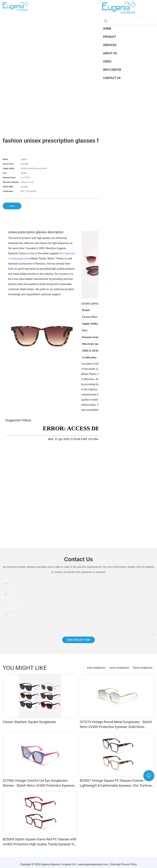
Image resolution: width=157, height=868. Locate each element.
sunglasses (69, 253)
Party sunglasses (143, 668)
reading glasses (19, 258)
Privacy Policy (129, 864)
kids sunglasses (96, 668)
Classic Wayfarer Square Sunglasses (29, 722)
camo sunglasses (119, 668)
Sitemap (114, 864)
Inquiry (12, 206)
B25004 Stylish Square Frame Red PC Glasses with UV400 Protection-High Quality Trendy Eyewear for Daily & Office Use (40, 842)
